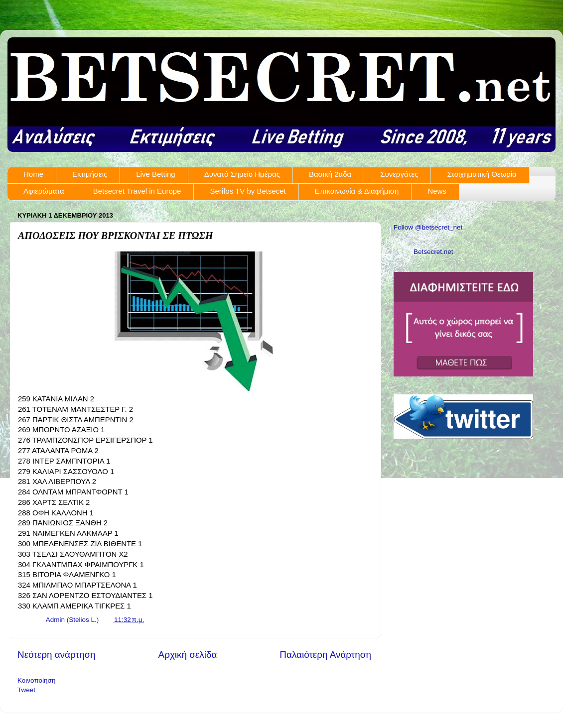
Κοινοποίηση (36, 680)
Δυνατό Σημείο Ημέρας (242, 174)
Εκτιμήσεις (90, 174)
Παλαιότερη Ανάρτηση (325, 655)
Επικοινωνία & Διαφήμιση (357, 191)
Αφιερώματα (44, 191)
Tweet (26, 690)
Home (33, 174)
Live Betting (155, 174)
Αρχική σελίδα (188, 655)
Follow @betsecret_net (428, 227)
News (437, 191)
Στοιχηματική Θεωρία (482, 174)
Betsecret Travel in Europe (137, 191)
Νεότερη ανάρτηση (57, 655)
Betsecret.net (433, 252)
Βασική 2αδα (330, 174)
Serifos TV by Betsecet (248, 191)
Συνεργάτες (399, 174)
